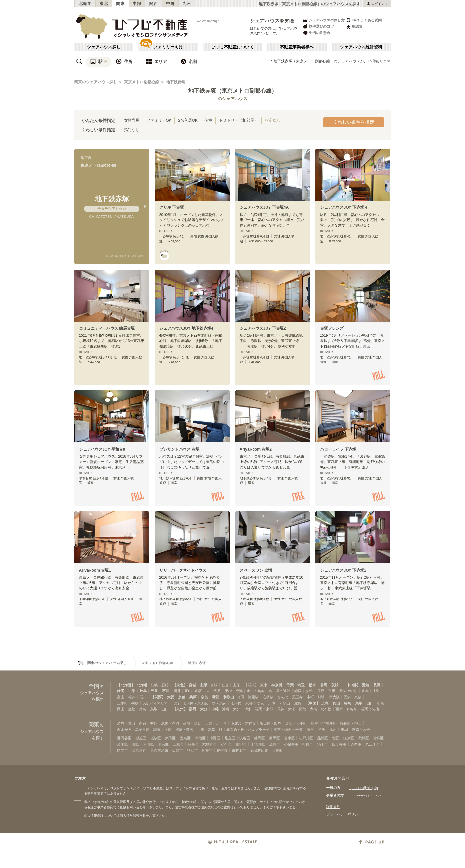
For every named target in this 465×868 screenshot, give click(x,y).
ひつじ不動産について (232, 47)
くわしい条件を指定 (354, 122)
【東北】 (180, 685)
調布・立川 (162, 730)
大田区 (170, 738)
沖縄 (215, 709)
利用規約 (333, 807)
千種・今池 (234, 691)
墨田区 (149, 744)
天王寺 (297, 697)
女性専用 (132, 120)
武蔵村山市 (259, 750)
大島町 (277, 750)
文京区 (123, 744)
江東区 (349, 738)
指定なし (273, 120)
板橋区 (156, 738)
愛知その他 (348, 691)
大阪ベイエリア (155, 703)
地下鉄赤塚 (176, 82)
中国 (170, 4)
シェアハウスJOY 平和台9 (102, 449)
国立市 (123, 750)
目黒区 (274, 738)
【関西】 (158, 697)
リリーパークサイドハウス (183, 570)
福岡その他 (370, 709)
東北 (104, 4)
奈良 (204, 697)
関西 (153, 4)
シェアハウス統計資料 (361, 47)
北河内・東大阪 (195, 703)
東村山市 (239, 750)
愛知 (365, 685)
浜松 (309, 691)
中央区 (163, 744)
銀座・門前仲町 (324, 723)
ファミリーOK (159, 120)
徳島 (348, 703)
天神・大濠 (286, 709)
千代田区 (258, 744)
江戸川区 (306, 738)
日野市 (178, 750)
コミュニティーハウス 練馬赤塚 (107, 328)
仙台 (225, 685)
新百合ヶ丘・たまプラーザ (248, 730)
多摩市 (356, 744)
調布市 (193, 744)
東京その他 (361, 730)
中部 (137, 4)
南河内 (236, 703)
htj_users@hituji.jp (363, 788)
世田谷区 (124, 738)
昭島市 (207, 750)
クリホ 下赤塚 (172, 207)
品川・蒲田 (192, 723)
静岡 (121, 691)
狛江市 (192, 750)
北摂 (175, 703)
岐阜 (143, 691)
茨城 (335, 685)
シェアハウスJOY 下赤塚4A (264, 207)
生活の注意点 (316, 33)
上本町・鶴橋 (128, 703)
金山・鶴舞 (256, 691)
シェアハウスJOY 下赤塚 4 (344, 207)
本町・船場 (316, 697)
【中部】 (353, 685)
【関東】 (251, 685)
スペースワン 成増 (256, 570)
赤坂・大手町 (296, 723)
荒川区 (364, 738)
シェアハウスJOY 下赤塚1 (343, 570)
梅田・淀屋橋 (248, 697)
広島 (325, 703)
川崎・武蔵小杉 (210, 730)
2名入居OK (188, 120)
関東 (120, 4)
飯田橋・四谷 (270, 723)
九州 (187, 4)
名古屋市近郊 (280, 691)
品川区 (323, 738)
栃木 (312, 685)
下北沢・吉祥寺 (243, 723)
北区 (335, 738)
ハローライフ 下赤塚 (338, 449)
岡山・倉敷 (126, 709)
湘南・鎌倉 (283, 730)
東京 (264, 685)
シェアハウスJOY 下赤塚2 (263, 328)
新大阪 (334, 697)
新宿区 (200, 738)
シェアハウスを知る (272, 21)
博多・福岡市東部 (259, 709)
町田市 (308, 744)
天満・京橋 (353, 697)
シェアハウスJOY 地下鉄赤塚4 (186, 328)
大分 (204, 709)
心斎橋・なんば (275, 697)
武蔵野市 (210, 744)
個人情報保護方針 (133, 815)
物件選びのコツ (318, 26)
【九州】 (180, 709)
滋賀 (215, 697)
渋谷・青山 (126, 723)
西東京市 (139, 750)
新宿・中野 (148, 723)
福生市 (222, 750)
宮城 (192, 685)
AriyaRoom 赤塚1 (95, 570)
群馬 (324, 685)
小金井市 (291, 744)
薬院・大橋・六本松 (315, 709)
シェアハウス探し (104, 47)
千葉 (290, 685)
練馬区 (260, 738)
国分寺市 (339, 744)
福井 (177, 691)
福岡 (192, 709)
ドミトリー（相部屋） (239, 120)
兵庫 (193, 697)
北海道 (85, 4)
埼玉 (301, 685)
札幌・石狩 (160, 685)
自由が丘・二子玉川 (133, 730)
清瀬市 (323, 744)
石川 (166, 691)
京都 (182, 697)
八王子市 (373, 744)
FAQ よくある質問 (364, 20)
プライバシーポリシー (344, 814)
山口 (370, 703)
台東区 (289, 738)
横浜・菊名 (184, 730)
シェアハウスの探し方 (323, 20)
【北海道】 (126, 685)
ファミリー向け (168, 47)
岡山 (336, 703)
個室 (208, 120)
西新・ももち (346, 709)
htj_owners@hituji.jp (365, 795)
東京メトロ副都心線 (142, 82)
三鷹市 (178, 744)
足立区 (230, 738)
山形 (203, 685)
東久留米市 (159, 750)
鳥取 (359, 703)
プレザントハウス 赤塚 (179, 449)
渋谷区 (245, 738)
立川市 (274, 744)
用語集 (354, 26)
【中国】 (313, 703)
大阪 (171, 697)
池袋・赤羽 (170, 723)
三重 (154, 691)
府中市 (241, 744)
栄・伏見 (213, 691)
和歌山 (229, 697)
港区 (135, 744)
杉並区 (141, 738)
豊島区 (185, 738)
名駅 (198, 691)
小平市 (226, 744)
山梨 (132, 691)
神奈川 (277, 685)
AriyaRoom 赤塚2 (256, 449)
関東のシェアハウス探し (96, 82)
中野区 (215, 738)
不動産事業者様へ (297, 47)
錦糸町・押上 (351, 723)
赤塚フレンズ (332, 328)
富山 (188, 691)
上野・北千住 (216, 723)
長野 (377, 685)
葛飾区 (378, 738)
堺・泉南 (219, 703)
